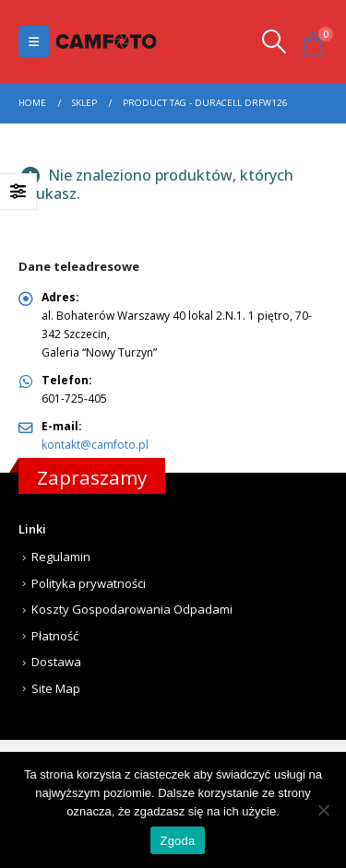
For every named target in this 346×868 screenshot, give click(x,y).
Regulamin (61, 557)
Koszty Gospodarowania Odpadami (132, 609)
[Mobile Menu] (34, 41)
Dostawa (56, 662)
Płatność (55, 636)
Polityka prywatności (89, 583)
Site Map (56, 688)
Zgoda (177, 841)
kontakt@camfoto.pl (95, 445)
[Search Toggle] (274, 41)
